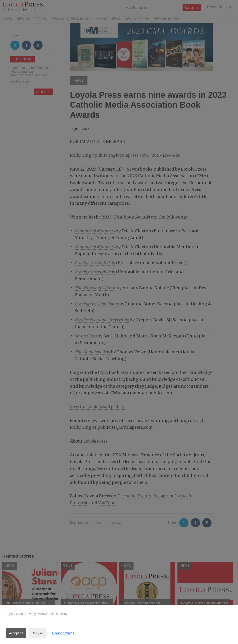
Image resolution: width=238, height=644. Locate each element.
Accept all (16, 633)
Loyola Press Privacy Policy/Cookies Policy (37, 614)
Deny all (38, 633)
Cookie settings (63, 633)
